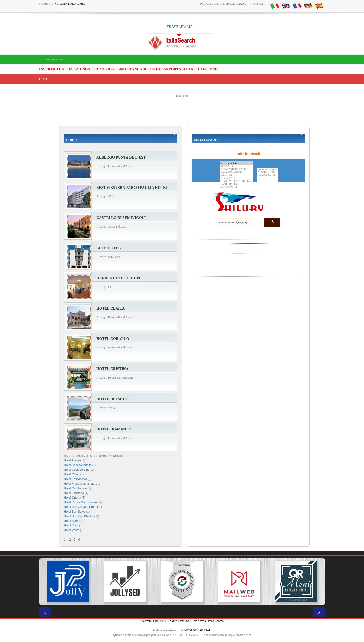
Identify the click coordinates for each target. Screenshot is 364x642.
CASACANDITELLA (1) (236, 169)
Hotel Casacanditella (78, 465)
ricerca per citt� (236, 163)
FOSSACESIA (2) (236, 178)
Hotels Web (199, 621)
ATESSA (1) (236, 166)
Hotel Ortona (72, 498)
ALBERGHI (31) (268, 172)
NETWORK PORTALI (198, 630)
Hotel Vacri (71, 525)
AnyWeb (146, 621)
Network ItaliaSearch (71, 4)
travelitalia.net (52, 60)
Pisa (156, 621)
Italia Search (216, 621)
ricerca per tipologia (268, 169)
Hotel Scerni (72, 521)
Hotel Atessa (72, 460)
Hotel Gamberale (75, 488)
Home (44, 79)
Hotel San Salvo (75, 511)
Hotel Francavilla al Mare (81, 484)
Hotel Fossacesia (75, 479)
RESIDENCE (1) (268, 175)
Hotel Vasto (71, 530)
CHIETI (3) (236, 175)
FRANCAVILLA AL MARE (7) (236, 181)
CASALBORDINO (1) (236, 172)
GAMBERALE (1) (236, 184)
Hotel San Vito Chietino (79, 516)
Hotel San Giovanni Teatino (82, 507)
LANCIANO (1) (236, 187)
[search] (237, 222)
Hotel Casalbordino (77, 470)
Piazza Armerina (179, 621)
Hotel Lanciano (74, 493)
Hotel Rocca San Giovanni (81, 502)
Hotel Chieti (72, 474)
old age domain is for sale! (232, 4)
